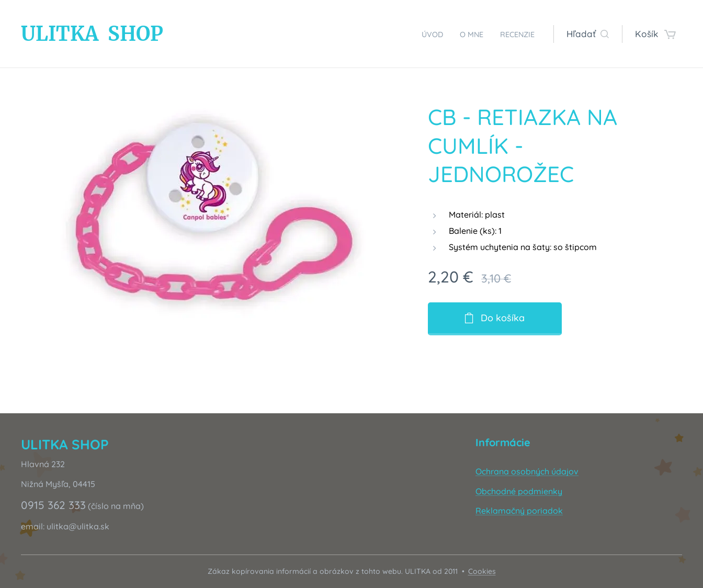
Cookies (482, 571)
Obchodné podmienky (519, 491)
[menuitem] (420, 34)
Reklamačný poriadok (519, 511)
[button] (588, 34)
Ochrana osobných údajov (527, 471)
